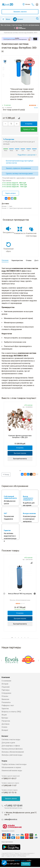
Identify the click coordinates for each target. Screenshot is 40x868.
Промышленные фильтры (12, 749)
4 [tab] (22, 638)
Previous (4, 594)
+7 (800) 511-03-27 (9, 779)
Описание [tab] (5, 260)
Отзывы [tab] (29, 260)
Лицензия (6, 687)
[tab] (20, 590)
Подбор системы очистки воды (14, 764)
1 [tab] (20, 471)
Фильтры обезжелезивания (13, 752)
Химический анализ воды (12, 771)
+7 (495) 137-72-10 (9, 793)
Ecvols (36, 108)
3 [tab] (18, 638)
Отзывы (5, 696)
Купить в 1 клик (29, 129)
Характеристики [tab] (17, 260)
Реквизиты (6, 702)
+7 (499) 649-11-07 (9, 786)
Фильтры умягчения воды (12, 755)
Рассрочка (6, 721)
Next (35, 594)
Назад (6, 475)
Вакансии (5, 699)
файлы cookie (20, 860)
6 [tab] (28, 638)
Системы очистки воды (11, 740)
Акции (4, 715)
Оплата (4, 727)
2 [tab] (15, 638)
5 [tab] (25, 638)
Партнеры (6, 690)
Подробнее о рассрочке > (27, 155)
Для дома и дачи (8, 743)
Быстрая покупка (20, 453)
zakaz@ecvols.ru (11, 819)
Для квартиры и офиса (11, 746)
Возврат (5, 730)
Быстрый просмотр (20, 459)
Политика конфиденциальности (20, 855)
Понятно (26, 864)
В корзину (29, 124)
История (5, 684)
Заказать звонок (20, 12)
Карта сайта (5, 855)
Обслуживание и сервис (11, 767)
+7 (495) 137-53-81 (13, 806)
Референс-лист (8, 705)
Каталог (20, 19)
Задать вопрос (11, 193)
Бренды (5, 718)
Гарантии (5, 709)
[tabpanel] (20, 434)
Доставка (5, 724)
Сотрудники (6, 693)
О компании (6, 681)
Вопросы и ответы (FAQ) (11, 712)
